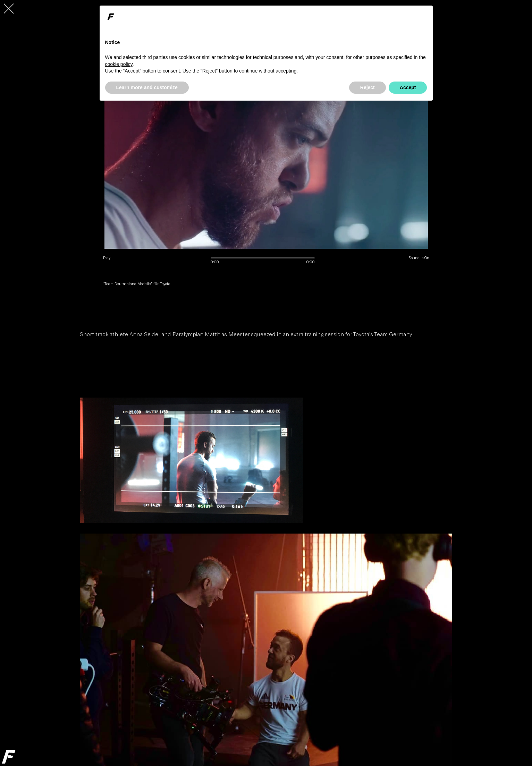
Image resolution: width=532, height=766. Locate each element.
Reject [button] (368, 87)
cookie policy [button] (119, 64)
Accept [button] (408, 87)
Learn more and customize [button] (147, 87)
